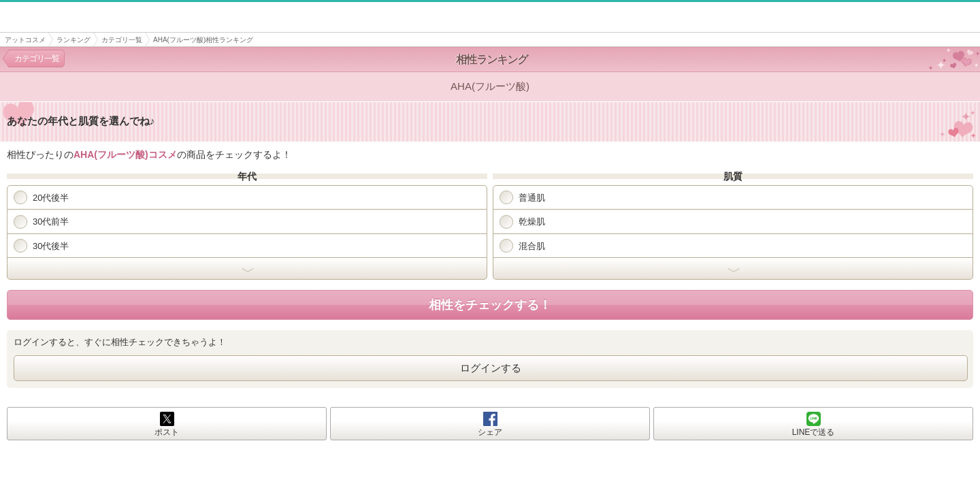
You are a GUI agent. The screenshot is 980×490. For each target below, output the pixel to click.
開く (247, 269)
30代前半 (41, 222)
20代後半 (41, 197)
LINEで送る (814, 432)
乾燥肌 (522, 222)
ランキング (73, 40)
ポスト (167, 432)
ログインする (491, 368)
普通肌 (522, 197)
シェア (490, 432)
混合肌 (522, 246)
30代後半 (41, 246)
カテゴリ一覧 (122, 40)
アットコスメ (25, 40)
